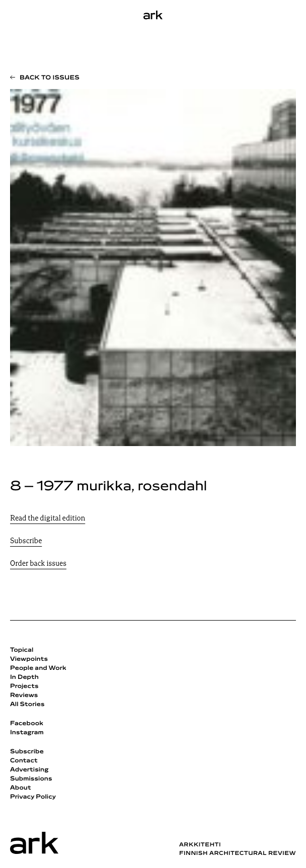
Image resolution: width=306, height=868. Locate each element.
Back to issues (50, 78)
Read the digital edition (48, 519)
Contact (24, 761)
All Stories (27, 705)
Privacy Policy (33, 797)
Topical (22, 650)
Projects (24, 686)
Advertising (29, 770)
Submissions (31, 779)
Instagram (27, 733)
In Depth (24, 677)
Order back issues (38, 564)
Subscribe (26, 541)
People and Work (38, 668)
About (21, 788)
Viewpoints (29, 659)
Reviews (24, 696)
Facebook (27, 724)
